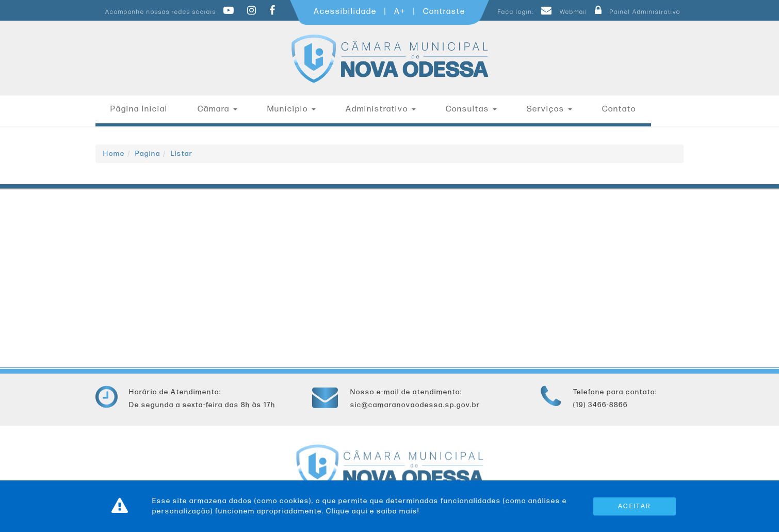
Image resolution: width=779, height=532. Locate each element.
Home (114, 154)
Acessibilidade (345, 12)
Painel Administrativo (635, 12)
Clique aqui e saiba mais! (373, 511)
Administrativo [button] (381, 109)
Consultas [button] (471, 109)
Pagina (148, 154)
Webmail (563, 12)
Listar (182, 154)
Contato (619, 109)
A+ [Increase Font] (400, 12)
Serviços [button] (549, 109)
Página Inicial (139, 109)
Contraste (444, 12)
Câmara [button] (217, 109)
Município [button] (291, 109)
